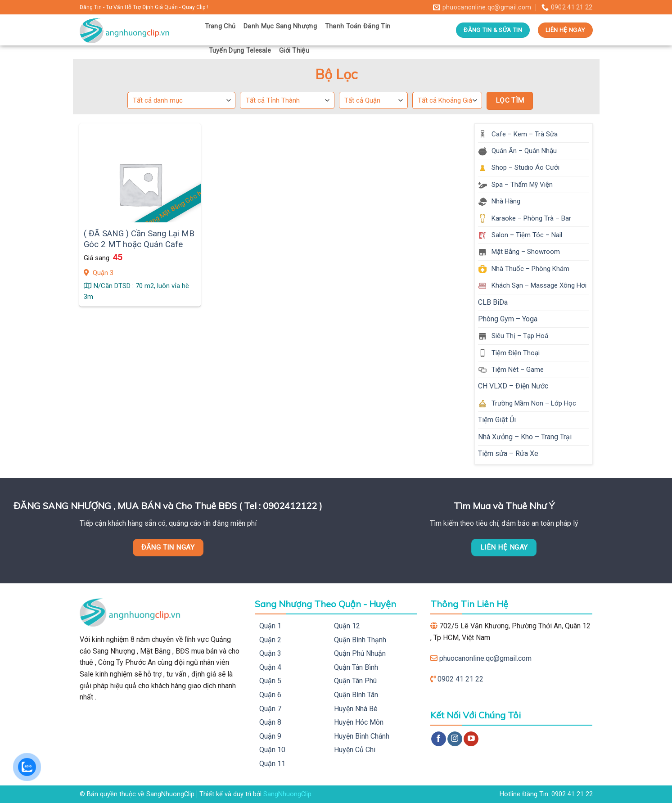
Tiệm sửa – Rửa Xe (508, 453)
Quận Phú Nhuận (360, 653)
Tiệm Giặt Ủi (497, 420)
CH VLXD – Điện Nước (513, 386)
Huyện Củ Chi (355, 750)
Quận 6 (270, 695)
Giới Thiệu (294, 51)
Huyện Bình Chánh (362, 736)
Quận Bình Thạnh (360, 640)
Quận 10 (272, 750)
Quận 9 (270, 736)
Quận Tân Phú (355, 681)
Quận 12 (347, 626)
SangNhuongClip (287, 794)
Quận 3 (270, 653)
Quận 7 (270, 709)
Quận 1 (270, 626)
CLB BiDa (493, 302)
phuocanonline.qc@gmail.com (485, 658)
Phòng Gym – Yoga (508, 319)
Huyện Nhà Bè (356, 709)
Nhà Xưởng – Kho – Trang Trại (525, 437)
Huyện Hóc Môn (359, 722)
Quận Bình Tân (356, 695)
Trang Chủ (220, 26)
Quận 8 (270, 722)
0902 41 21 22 (460, 679)
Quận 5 (270, 681)
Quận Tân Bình (356, 667)
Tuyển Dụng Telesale (240, 51)
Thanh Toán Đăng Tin (358, 26)
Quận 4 (270, 667)
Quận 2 (270, 640)
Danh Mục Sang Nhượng (280, 26)
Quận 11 (272, 764)
